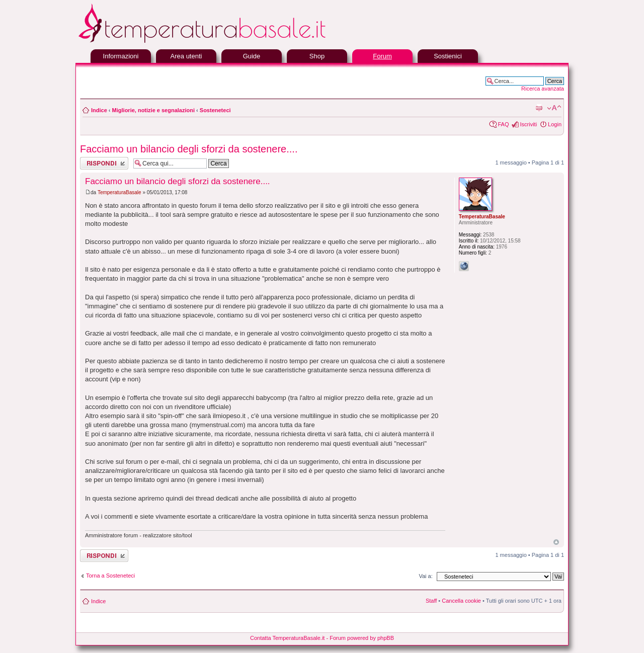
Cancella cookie (461, 601)
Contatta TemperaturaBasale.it (287, 638)
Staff (431, 601)
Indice (99, 110)
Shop (317, 56)
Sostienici (448, 56)
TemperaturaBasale (119, 192)
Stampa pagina (539, 108)
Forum (382, 56)
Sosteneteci (215, 110)
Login (555, 124)
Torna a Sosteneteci (110, 576)
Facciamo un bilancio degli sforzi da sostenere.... (189, 149)
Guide (252, 56)
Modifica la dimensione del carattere (554, 108)
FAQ (503, 124)
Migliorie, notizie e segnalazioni (153, 110)
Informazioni (121, 56)
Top (556, 542)
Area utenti (186, 56)
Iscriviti (528, 124)
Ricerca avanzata (543, 89)
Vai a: (425, 576)
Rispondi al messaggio (104, 163)
